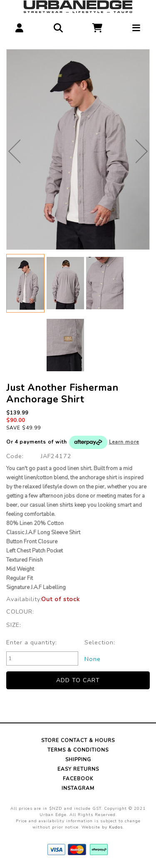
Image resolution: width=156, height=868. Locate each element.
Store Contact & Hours (78, 740)
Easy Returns (78, 769)
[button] (20, 26)
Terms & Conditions (78, 750)
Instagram (78, 788)
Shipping (78, 759)
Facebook (78, 779)
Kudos (116, 827)
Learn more (124, 442)
